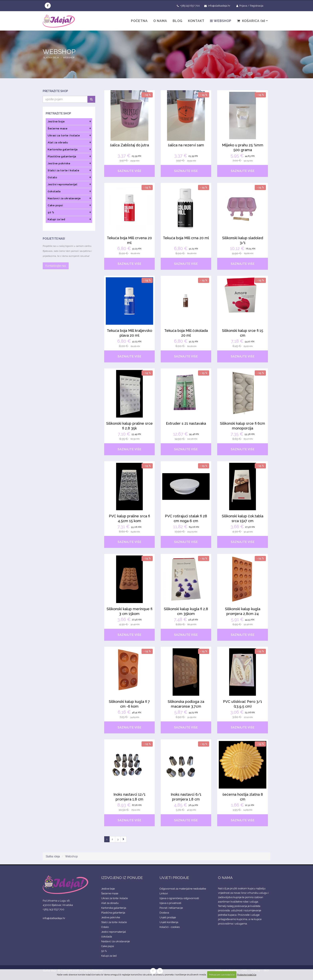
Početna (139, 21)
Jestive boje (108, 889)
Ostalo (105, 927)
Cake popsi (108, 946)
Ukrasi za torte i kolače (114, 898)
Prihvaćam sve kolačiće (222, 975)
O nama (160, 21)
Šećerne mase (110, 893)
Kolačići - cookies (170, 927)
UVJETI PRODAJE (174, 878)
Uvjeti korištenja (169, 922)
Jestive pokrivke (111, 917)
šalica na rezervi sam (186, 145)
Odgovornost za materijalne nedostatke (183, 889)
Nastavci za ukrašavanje (115, 941)
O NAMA (225, 878)
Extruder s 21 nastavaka (186, 423)
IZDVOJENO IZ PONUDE (122, 878)
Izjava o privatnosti (170, 903)
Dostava (164, 913)
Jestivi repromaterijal (114, 932)
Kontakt (196, 21)
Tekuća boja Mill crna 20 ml (186, 238)
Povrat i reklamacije (171, 908)
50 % (104, 951)
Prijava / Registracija (250, 6)
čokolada (107, 937)
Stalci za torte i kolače (114, 922)
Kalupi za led (109, 956)
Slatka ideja (51, 58)
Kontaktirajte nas (56, 266)
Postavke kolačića (247, 975)
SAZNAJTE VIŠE (129, 171)
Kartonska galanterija (114, 908)
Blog (178, 21)
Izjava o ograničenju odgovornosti (179, 898)
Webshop (221, 21)
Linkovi (164, 893)
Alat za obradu (110, 903)
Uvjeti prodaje (168, 917)
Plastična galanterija (113, 913)
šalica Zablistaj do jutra (129, 145)
